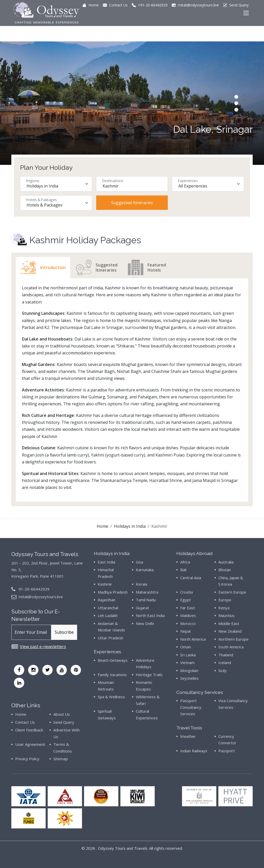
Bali (183, 570)
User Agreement (30, 744)
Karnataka (145, 570)
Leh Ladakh (108, 615)
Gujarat (142, 608)
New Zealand (230, 631)
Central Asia (191, 578)
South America (231, 647)
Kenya (224, 608)
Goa (139, 562)
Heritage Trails (149, 675)
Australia (226, 562)
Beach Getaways (113, 660)
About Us (62, 714)
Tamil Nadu (146, 600)
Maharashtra (147, 592)
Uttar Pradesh (110, 638)
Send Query (64, 722)
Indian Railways (194, 751)
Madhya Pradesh (113, 592)
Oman (185, 647)
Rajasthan (106, 600)
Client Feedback (29, 730)
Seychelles (189, 678)
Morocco (188, 623)
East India (106, 562)
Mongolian (189, 670)
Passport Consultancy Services (191, 707)
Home (102, 526)
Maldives (188, 615)
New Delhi (145, 623)
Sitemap (61, 759)
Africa (185, 562)
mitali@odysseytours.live (41, 597)
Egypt (185, 600)
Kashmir (105, 584)
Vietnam (187, 663)
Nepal (185, 631)
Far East (188, 608)
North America (193, 639)
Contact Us (25, 722)
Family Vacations (112, 675)
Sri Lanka (188, 655)
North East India (150, 615)
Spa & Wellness (111, 697)
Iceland (225, 663)
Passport (227, 751)
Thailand (226, 655)
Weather (188, 736)
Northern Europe (233, 639)
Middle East (229, 623)
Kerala (142, 584)
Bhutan (225, 570)
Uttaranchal (108, 608)
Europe (225, 600)
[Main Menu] (246, 13)
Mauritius (226, 615)
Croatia (187, 592)
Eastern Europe (232, 592)
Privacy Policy (27, 759)
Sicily (222, 670)
